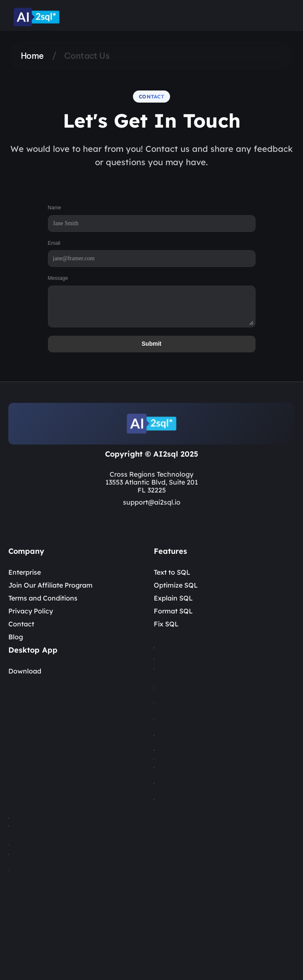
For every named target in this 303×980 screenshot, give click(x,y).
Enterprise (25, 572)
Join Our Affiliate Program (50, 585)
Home (32, 56)
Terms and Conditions (43, 598)
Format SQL (173, 611)
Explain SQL (173, 598)
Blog (16, 637)
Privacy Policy (31, 611)
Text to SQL (172, 572)
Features (170, 551)
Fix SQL (166, 624)
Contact (21, 624)
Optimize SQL (176, 585)
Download (25, 671)
